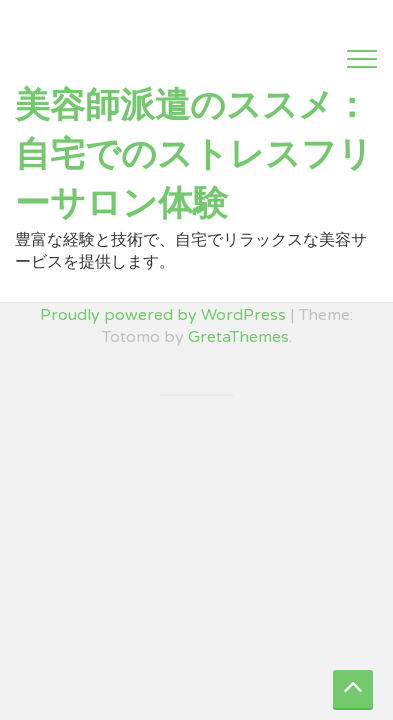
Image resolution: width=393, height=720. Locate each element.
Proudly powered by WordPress (163, 315)
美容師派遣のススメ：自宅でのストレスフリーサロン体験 (194, 155)
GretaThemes (238, 337)
